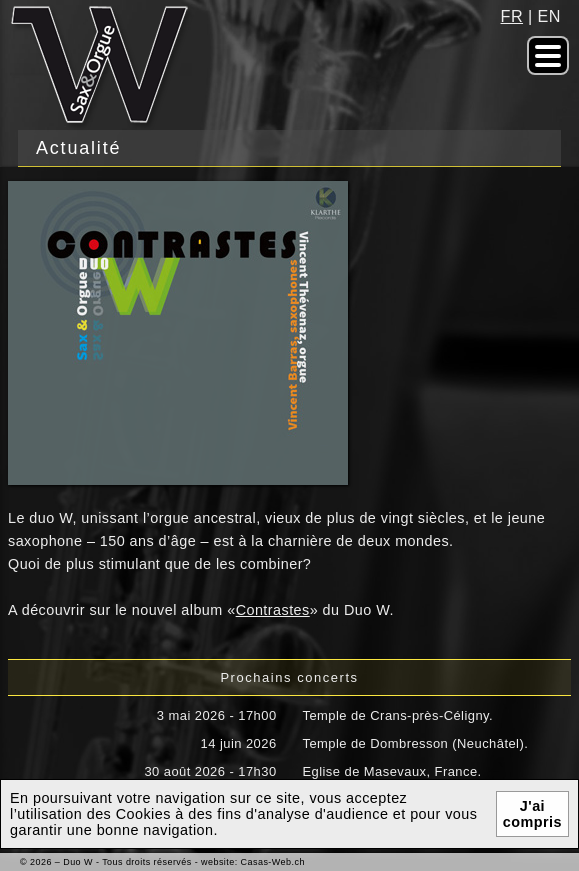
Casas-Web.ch (273, 862)
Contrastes (273, 610)
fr (512, 16)
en (549, 16)
